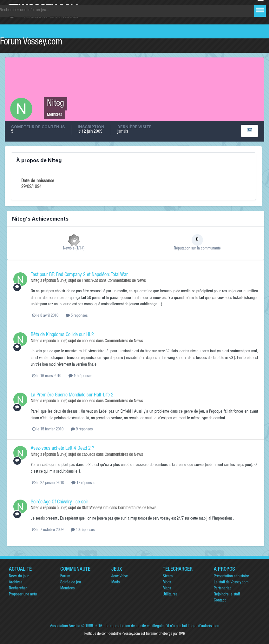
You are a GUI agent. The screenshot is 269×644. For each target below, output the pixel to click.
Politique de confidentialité (103, 634)
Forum (65, 577)
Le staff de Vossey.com (231, 583)
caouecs (89, 341)
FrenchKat (90, 281)
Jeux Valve (120, 577)
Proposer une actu (23, 595)
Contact (220, 601)
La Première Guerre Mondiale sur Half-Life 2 (72, 395)
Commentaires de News (127, 281)
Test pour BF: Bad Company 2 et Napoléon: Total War (79, 275)
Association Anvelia (65, 626)
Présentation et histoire (231, 577)
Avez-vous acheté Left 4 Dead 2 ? (62, 449)
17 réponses (83, 483)
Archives (16, 583)
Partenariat (222, 589)
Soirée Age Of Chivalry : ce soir (59, 502)
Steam (168, 577)
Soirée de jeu (71, 583)
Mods (115, 583)
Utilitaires (170, 595)
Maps (167, 589)
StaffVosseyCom (95, 508)
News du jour (19, 577)
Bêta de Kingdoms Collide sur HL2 (62, 335)
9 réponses (82, 430)
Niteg (35, 281)
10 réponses (80, 376)
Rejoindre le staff (227, 595)
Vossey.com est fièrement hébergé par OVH (154, 634)
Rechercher (18, 589)
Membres (67, 589)
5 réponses (77, 316)
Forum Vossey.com (31, 43)
